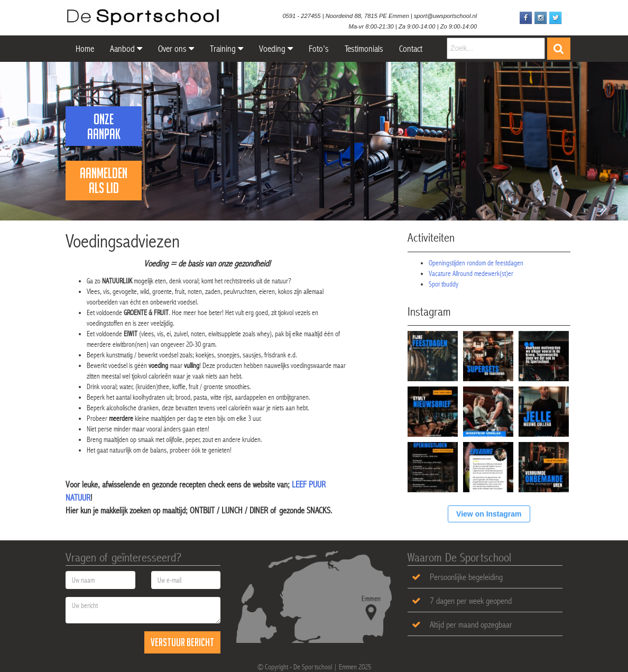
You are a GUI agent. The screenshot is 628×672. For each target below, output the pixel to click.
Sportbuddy (444, 284)
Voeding (276, 49)
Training (227, 49)
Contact (411, 49)
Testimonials (364, 49)
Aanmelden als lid (104, 180)
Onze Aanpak (104, 126)
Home (84, 49)
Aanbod (126, 49)
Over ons (176, 49)
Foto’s (319, 49)
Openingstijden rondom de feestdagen (476, 263)
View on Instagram (489, 514)
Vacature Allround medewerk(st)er (471, 273)
